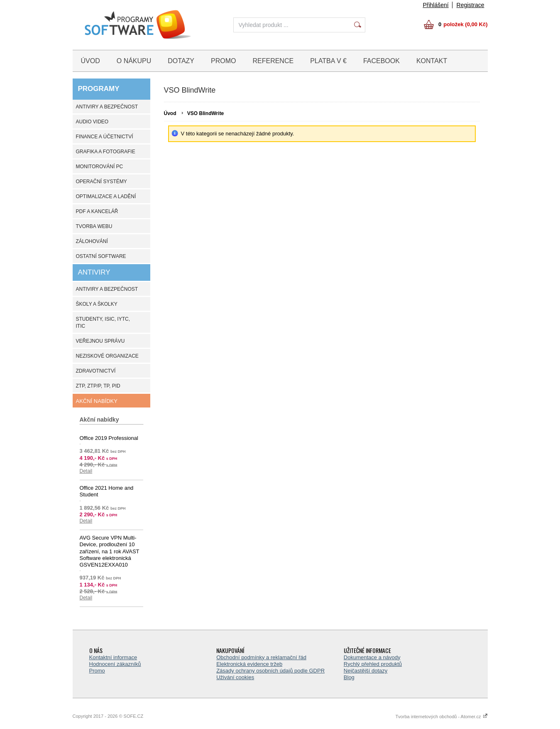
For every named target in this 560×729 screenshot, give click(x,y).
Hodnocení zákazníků (115, 664)
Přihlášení (435, 5)
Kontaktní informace (113, 657)
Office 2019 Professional (109, 438)
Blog (349, 677)
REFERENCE (273, 61)
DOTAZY (181, 61)
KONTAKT (432, 61)
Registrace (471, 5)
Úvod (170, 113)
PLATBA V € (328, 61)
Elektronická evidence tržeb (249, 664)
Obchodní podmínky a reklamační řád (261, 657)
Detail (86, 471)
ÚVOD (90, 61)
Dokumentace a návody (372, 657)
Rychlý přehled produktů (373, 664)
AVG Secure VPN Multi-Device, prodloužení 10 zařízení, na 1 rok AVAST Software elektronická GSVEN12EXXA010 (110, 551)
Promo (97, 671)
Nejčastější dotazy (366, 671)
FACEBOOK (381, 61)
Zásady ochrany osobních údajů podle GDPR (270, 671)
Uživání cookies (235, 677)
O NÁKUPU (134, 61)
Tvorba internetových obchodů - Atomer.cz (441, 717)
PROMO (223, 61)
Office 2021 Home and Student (107, 491)
